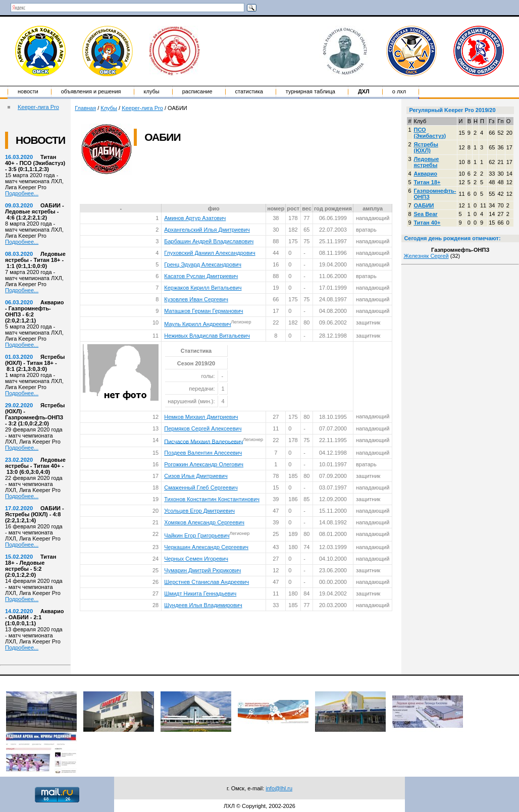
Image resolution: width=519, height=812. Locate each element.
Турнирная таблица (310, 91)
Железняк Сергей (426, 256)
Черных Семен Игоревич (196, 559)
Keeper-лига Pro (38, 107)
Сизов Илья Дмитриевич (196, 476)
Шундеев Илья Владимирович (203, 605)
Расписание (197, 91)
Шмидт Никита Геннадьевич (200, 593)
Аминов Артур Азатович (195, 218)
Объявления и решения (91, 91)
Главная (85, 108)
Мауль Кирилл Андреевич (197, 324)
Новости (28, 91)
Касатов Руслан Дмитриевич (201, 276)
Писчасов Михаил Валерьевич (203, 441)
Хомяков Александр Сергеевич (204, 522)
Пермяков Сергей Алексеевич (203, 428)
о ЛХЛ (399, 91)
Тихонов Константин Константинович (212, 499)
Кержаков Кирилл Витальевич (203, 288)
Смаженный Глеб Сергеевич (201, 488)
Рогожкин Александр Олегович (204, 464)
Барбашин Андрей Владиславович (209, 241)
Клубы (152, 91)
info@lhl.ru (279, 788)
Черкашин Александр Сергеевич (206, 547)
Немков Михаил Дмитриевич (201, 417)
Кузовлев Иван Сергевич (196, 299)
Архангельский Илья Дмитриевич (207, 230)
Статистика (249, 91)
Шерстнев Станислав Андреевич (206, 582)
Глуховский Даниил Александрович (210, 253)
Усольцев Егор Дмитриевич (199, 511)
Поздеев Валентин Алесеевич (203, 453)
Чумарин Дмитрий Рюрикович (202, 570)
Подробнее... (22, 193)
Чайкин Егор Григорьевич (197, 535)
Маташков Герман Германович (203, 311)
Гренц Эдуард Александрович (203, 264)
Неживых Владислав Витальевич (207, 336)
